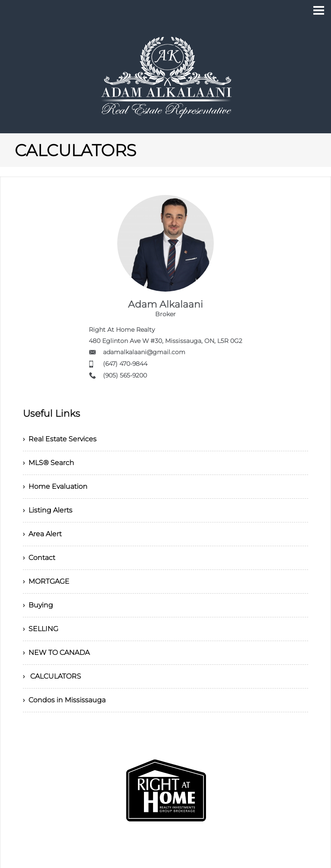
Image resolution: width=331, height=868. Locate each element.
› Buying (38, 605)
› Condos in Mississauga (64, 700)
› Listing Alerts (48, 510)
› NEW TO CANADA (56, 653)
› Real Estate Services (60, 439)
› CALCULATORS (52, 676)
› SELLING (41, 629)
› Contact (39, 558)
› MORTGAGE (46, 581)
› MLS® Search (48, 463)
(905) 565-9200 (125, 375)
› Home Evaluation (55, 486)
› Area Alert (42, 534)
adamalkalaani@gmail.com (144, 352)
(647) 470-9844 (125, 364)
